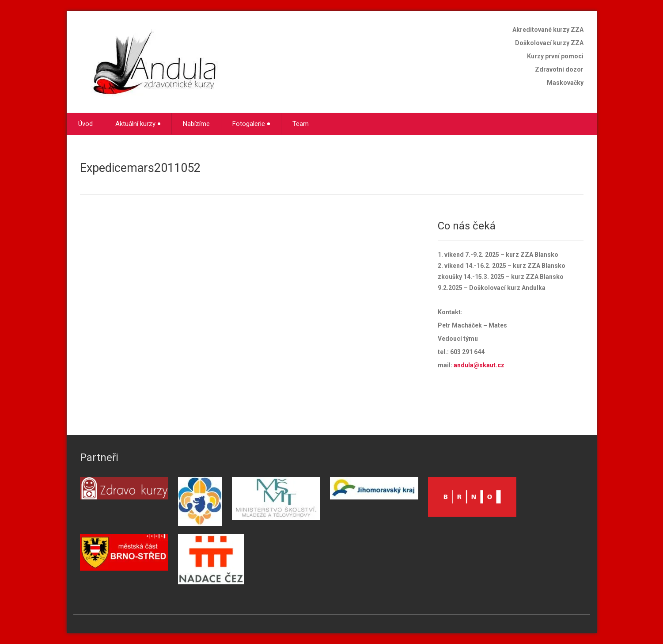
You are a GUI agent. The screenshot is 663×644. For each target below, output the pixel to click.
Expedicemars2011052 (140, 168)
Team (301, 124)
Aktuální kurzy (138, 124)
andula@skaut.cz (479, 365)
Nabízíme (196, 124)
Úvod (85, 124)
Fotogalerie (251, 124)
